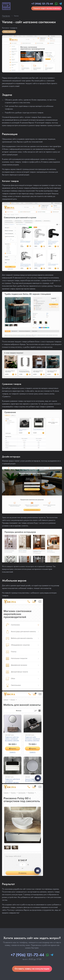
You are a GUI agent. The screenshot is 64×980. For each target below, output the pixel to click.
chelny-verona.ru (9, 32)
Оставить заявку (32, 969)
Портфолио (6, 16)
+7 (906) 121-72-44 (42, 4)
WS (6, 6)
